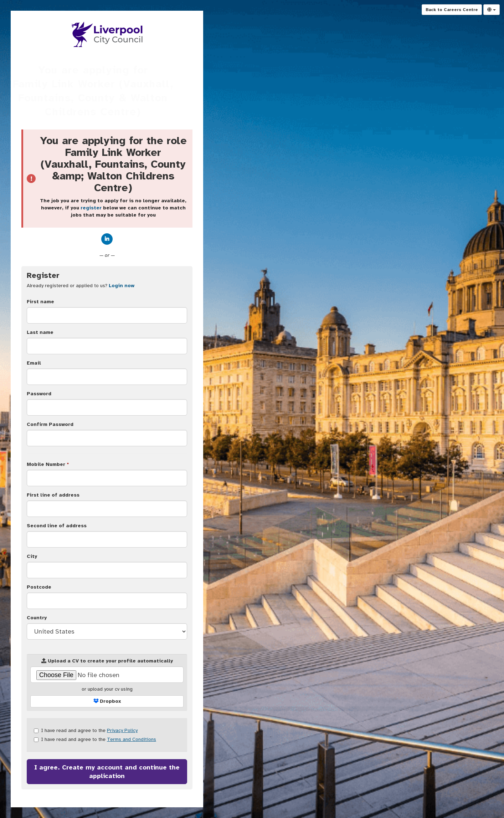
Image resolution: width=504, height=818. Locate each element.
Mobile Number (48, 464)
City (32, 556)
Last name (40, 332)
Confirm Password (50, 424)
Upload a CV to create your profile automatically (107, 661)
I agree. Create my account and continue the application (107, 772)
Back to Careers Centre (452, 10)
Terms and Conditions (132, 739)
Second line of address (57, 526)
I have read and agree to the (86, 730)
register (91, 208)
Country (37, 618)
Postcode (39, 587)
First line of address (53, 495)
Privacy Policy (122, 730)
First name (40, 302)
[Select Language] (492, 10)
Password (39, 394)
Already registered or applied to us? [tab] (81, 286)
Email (34, 363)
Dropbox (107, 701)
